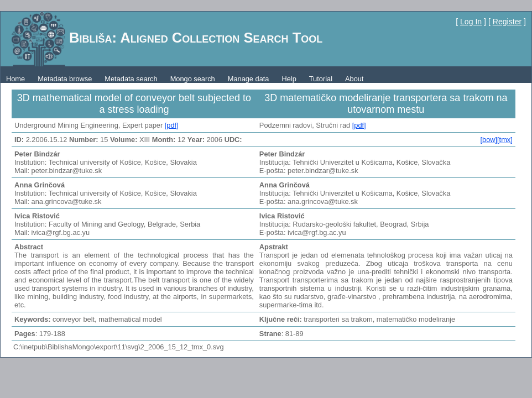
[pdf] (172, 125)
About (354, 79)
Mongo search (193, 79)
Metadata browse (65, 79)
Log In (471, 22)
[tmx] (505, 140)
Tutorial (321, 79)
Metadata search (131, 79)
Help (289, 79)
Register (507, 22)
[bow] (489, 140)
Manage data (249, 79)
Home (15, 79)
